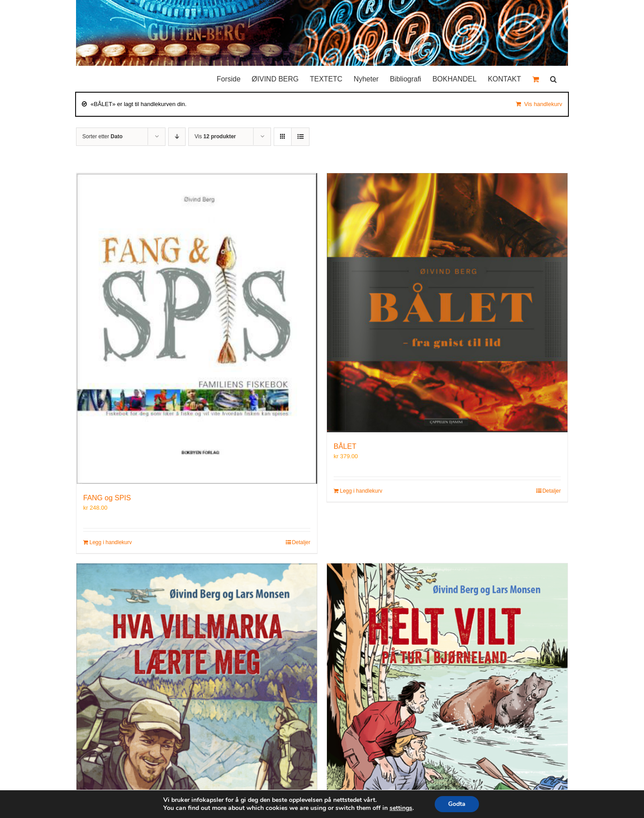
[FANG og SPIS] (197, 328)
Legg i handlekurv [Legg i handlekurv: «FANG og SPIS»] (111, 542)
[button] (553, 77)
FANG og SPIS (107, 498)
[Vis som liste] (300, 137)
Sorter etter (102, 136)
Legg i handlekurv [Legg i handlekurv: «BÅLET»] (361, 491)
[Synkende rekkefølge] (177, 137)
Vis (215, 136)
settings (401, 808)
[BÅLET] (447, 303)
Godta (457, 804)
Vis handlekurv (543, 104)
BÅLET (345, 446)
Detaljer (301, 542)
